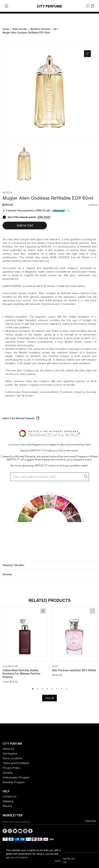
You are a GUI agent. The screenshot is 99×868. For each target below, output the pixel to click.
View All (49, 698)
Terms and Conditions (16, 763)
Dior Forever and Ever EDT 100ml (74, 670)
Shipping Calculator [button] (13, 565)
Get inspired (10, 753)
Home (6, 29)
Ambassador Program (16, 777)
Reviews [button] (7, 574)
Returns (7, 806)
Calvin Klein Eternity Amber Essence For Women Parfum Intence (21, 674)
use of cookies (19, 857)
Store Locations (12, 758)
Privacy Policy (11, 768)
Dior (55, 666)
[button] (49, 418)
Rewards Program (14, 782)
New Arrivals (20, 29)
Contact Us (10, 796)
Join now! (44, 217)
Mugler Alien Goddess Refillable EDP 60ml (26, 33)
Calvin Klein (10, 666)
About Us (8, 749)
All (55, 29)
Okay (58, 861)
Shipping (8, 801)
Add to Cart (25, 225)
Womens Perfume (40, 29)
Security (8, 773)
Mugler (7, 193)
